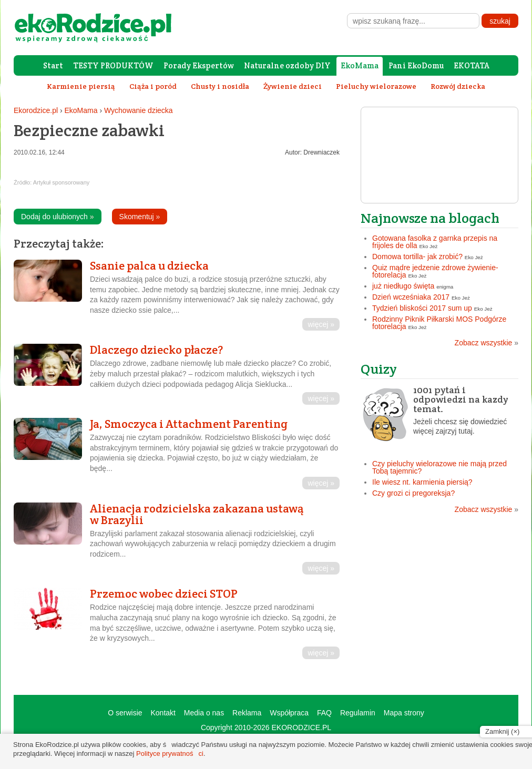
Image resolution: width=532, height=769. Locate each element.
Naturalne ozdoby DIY (287, 65)
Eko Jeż (429, 246)
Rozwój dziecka (458, 86)
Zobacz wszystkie (487, 343)
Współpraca (289, 713)
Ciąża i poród (153, 86)
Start (53, 65)
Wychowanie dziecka (139, 110)
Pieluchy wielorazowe (376, 86)
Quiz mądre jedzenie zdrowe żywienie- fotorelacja (435, 271)
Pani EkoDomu (416, 65)
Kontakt (163, 713)
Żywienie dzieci (293, 86)
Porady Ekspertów (199, 65)
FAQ (324, 713)
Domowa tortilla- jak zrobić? (417, 257)
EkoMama (360, 65)
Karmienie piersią (81, 86)
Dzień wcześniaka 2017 (411, 297)
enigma (445, 287)
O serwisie (125, 713)
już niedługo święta (403, 286)
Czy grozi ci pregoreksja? (413, 493)
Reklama (247, 713)
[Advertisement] (439, 594)
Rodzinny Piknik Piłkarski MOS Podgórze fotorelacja (439, 323)
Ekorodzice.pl (36, 110)
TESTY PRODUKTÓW (113, 65)
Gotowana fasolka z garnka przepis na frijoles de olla (435, 242)
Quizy (379, 369)
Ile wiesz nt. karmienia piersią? (422, 482)
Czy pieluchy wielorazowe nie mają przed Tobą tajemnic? (439, 467)
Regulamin (358, 713)
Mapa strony (404, 713)
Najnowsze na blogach (430, 218)
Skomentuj (140, 217)
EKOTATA (472, 65)
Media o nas (204, 713)
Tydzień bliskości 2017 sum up (422, 308)
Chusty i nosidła (220, 86)
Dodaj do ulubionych (58, 217)
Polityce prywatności (170, 753)
